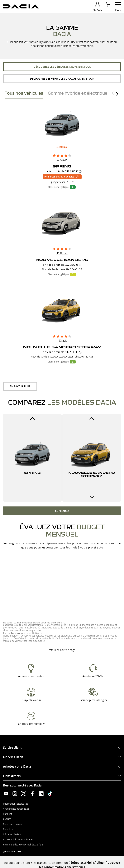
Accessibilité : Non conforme (18, 839)
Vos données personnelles (16, 809)
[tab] (24, 94)
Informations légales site (16, 804)
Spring (62, 166)
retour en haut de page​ (62, 650)
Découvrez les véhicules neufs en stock (62, 67)
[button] (73, 187)
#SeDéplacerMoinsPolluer (87, 863)
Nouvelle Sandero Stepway (62, 347)
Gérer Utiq (8, 829)
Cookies (7, 819)
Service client (62, 748)
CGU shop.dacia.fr (12, 834)
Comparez (62, 511)
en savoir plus (20, 386)
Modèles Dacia (62, 757)
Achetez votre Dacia (62, 766)
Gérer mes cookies (12, 824)
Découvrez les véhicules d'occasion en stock (62, 79)
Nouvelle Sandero (62, 260)
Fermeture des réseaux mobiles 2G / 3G (23, 845)
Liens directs (62, 776)
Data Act (8, 814)
